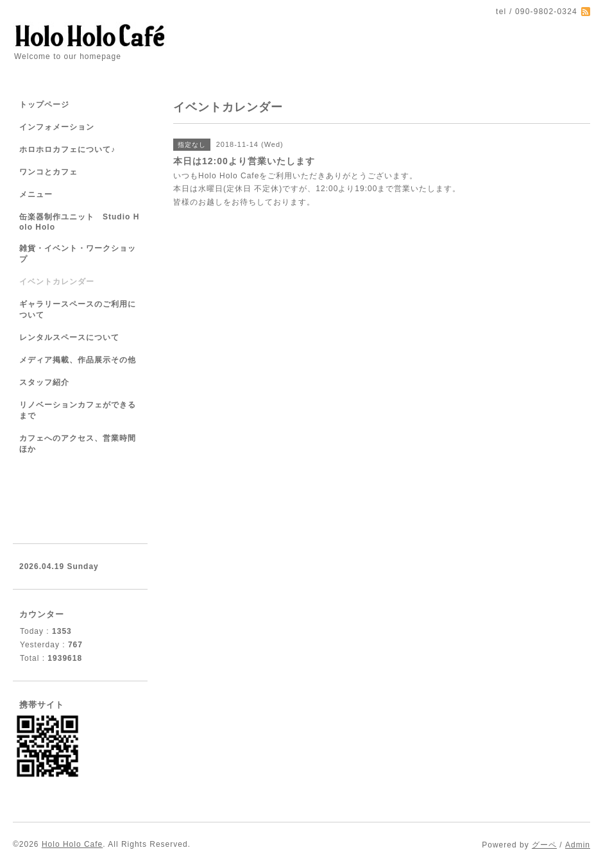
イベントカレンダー (57, 282)
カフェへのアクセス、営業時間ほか (78, 444)
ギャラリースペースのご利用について (78, 310)
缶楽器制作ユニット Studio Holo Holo (79, 222)
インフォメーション (57, 127)
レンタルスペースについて (69, 337)
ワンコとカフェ (48, 172)
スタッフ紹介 (44, 382)
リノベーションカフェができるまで (78, 410)
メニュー (36, 194)
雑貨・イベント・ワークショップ (78, 254)
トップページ (44, 105)
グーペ (544, 845)
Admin (578, 845)
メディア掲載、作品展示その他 (78, 360)
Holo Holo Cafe (72, 844)
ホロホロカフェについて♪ (67, 149)
